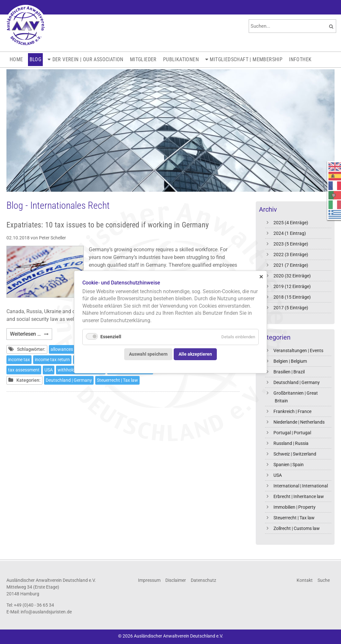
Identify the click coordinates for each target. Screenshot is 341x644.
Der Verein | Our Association (88, 59)
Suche (324, 580)
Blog (36, 59)
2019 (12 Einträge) (292, 286)
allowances (62, 349)
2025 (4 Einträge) (291, 223)
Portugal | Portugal (292, 433)
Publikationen (181, 59)
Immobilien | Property (295, 507)
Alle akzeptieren (195, 354)
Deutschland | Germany (297, 382)
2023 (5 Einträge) (291, 244)
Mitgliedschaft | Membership (246, 59)
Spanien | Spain (289, 465)
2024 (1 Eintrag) (290, 233)
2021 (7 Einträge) (291, 265)
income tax (19, 360)
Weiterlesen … (31, 335)
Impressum (149, 580)
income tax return (52, 360)
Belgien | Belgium (290, 361)
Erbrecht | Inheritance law (299, 496)
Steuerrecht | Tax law (294, 518)
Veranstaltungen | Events (298, 351)
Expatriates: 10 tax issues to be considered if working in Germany (108, 225)
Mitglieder (143, 59)
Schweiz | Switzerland (295, 454)
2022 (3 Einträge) (291, 255)
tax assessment (24, 370)
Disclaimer (176, 580)
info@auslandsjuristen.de (46, 612)
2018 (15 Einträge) (292, 297)
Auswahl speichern (148, 354)
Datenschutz (203, 580)
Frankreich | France (292, 411)
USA (278, 475)
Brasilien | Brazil (289, 372)
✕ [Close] (261, 277)
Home (16, 59)
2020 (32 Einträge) (292, 276)
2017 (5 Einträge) (291, 308)
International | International (301, 486)
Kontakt (305, 580)
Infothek (300, 59)
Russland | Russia (291, 443)
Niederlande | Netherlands (299, 422)
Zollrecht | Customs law (297, 528)
